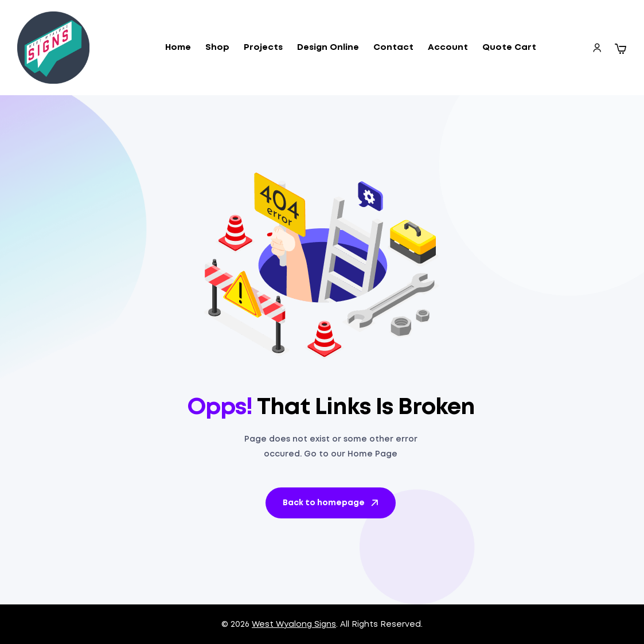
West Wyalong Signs (294, 625)
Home (178, 48)
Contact (393, 48)
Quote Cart (509, 48)
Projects (263, 48)
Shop (217, 48)
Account (448, 48)
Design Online (328, 48)
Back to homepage (331, 503)
